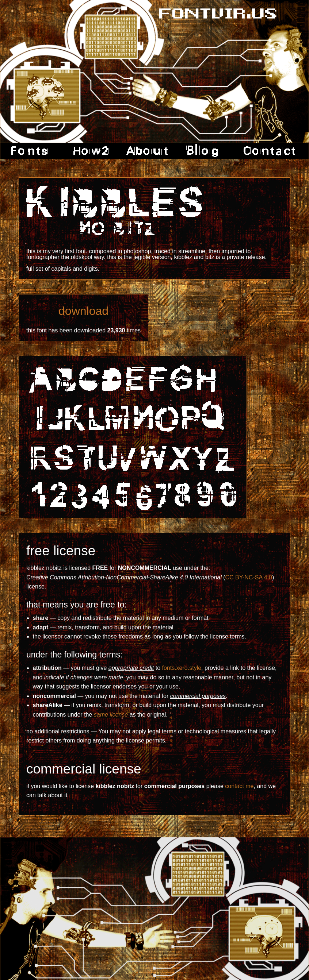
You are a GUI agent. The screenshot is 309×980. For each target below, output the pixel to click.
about (147, 151)
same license (111, 715)
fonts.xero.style (182, 668)
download (83, 311)
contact (267, 151)
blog (204, 151)
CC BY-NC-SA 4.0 (249, 577)
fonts (32, 151)
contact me (239, 786)
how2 (89, 151)
